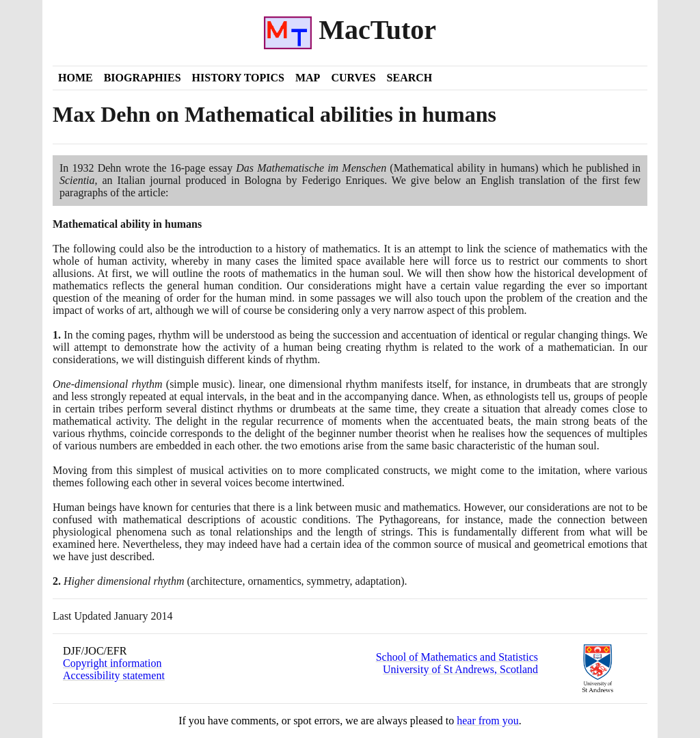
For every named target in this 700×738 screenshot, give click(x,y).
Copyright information (112, 663)
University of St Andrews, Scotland (460, 669)
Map (308, 78)
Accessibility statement (114, 675)
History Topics (238, 78)
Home (76, 78)
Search (410, 78)
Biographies (143, 78)
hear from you (488, 721)
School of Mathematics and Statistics (457, 657)
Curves (353, 78)
